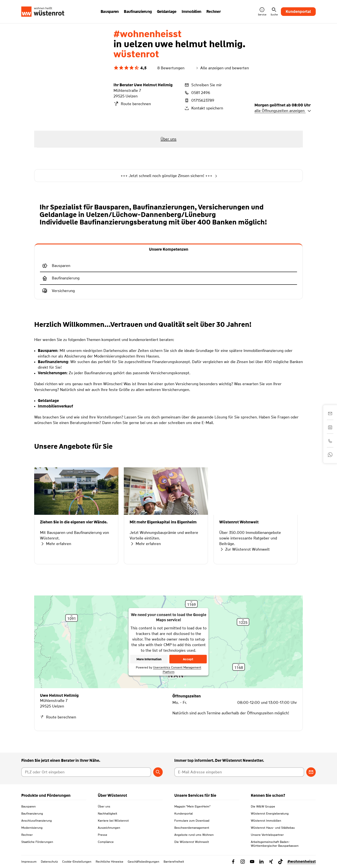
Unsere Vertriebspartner (267, 835)
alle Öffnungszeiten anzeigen (283, 111)
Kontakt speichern (204, 108)
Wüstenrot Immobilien (266, 821)
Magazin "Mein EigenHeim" (192, 806)
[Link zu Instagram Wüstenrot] (243, 862)
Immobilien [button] (191, 12)
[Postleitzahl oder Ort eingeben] (86, 772)
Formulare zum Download (192, 821)
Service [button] (262, 12)
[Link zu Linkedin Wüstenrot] (262, 862)
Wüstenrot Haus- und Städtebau (273, 828)
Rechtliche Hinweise (110, 862)
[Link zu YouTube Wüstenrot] (252, 862)
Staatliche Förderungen (37, 842)
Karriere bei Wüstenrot (113, 821)
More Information (149, 659)
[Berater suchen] (158, 772)
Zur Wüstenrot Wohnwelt (244, 549)
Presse (103, 835)
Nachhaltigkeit (107, 813)
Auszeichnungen (109, 828)
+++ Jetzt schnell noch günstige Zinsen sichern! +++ (169, 176)
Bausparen (28, 806)
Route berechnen (132, 104)
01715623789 (199, 100)
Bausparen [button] (110, 12)
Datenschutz (49, 862)
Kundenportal (298, 12)
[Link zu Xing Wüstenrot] (271, 862)
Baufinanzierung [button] (138, 12)
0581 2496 (197, 93)
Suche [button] (274, 12)
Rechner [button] (213, 12)
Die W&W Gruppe (263, 806)
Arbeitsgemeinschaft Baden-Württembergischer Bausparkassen (275, 844)
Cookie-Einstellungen (77, 862)
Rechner (27, 835)
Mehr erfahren (56, 544)
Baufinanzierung (32, 813)
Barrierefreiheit (174, 862)
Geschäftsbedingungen (143, 862)
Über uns (104, 806)
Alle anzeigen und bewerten (222, 68)
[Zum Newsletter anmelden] (311, 772)
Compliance (106, 842)
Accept (188, 659)
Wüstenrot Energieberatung (270, 813)
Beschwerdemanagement (192, 828)
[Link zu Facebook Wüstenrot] (233, 862)
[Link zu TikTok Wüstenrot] (280, 862)
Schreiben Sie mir (203, 85)
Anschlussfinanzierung (37, 821)
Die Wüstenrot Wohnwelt (192, 842)
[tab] (168, 249)
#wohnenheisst (302, 862)
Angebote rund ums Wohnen (194, 835)
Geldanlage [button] (167, 12)
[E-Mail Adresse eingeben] (239, 772)
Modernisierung (32, 828)
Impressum (29, 862)
